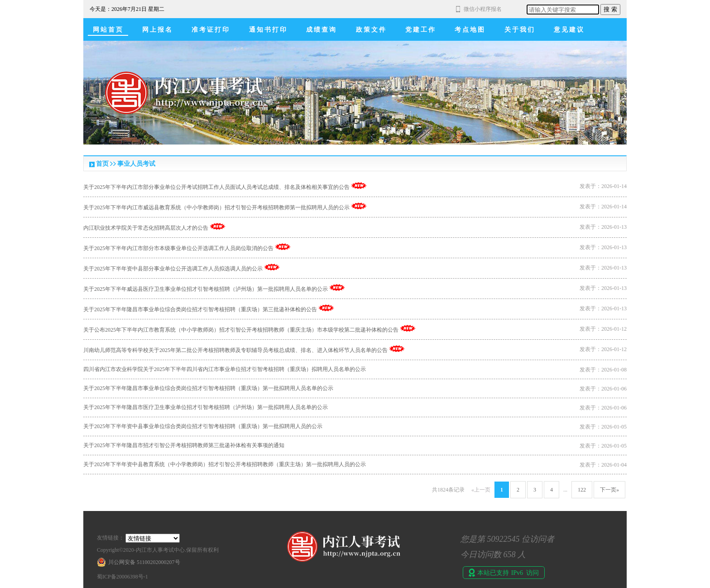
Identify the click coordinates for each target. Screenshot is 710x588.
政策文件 (371, 30)
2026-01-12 (614, 329)
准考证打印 (211, 30)
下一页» (609, 490)
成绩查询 (321, 30)
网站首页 (108, 30)
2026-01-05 (614, 427)
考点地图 (470, 30)
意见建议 (569, 30)
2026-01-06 (614, 389)
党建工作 (421, 30)
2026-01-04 (614, 465)
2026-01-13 (614, 227)
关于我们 (520, 30)
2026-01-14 (614, 186)
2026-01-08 (614, 370)
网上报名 (158, 30)
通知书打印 (268, 30)
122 (582, 490)
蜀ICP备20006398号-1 (122, 577)
